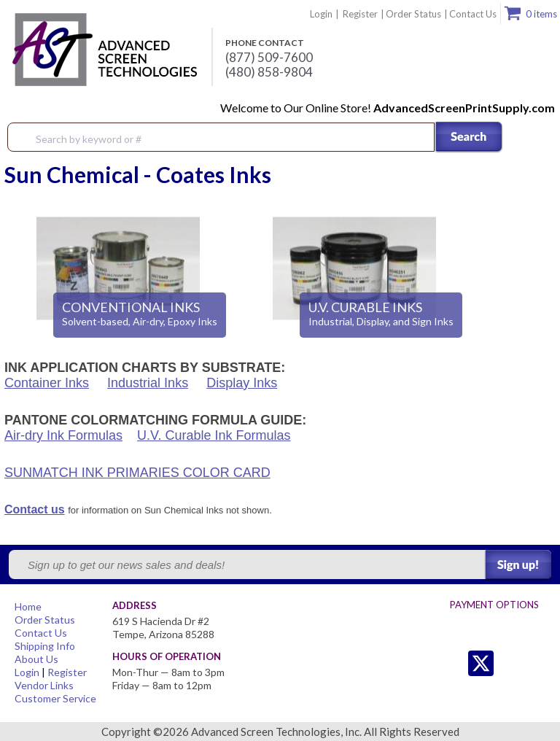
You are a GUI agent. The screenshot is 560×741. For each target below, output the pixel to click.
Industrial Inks (148, 383)
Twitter (452, 663)
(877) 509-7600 (269, 58)
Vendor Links (44, 685)
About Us (36, 659)
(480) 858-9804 (269, 72)
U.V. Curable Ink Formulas (214, 435)
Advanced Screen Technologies (103, 50)
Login (321, 14)
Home (28, 606)
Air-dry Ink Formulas (63, 435)
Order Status (413, 14)
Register (360, 14)
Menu (540, 138)
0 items (541, 14)
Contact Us (473, 14)
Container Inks (47, 383)
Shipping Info (45, 646)
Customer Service (55, 698)
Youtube (539, 663)
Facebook (510, 663)
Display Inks (242, 383)
